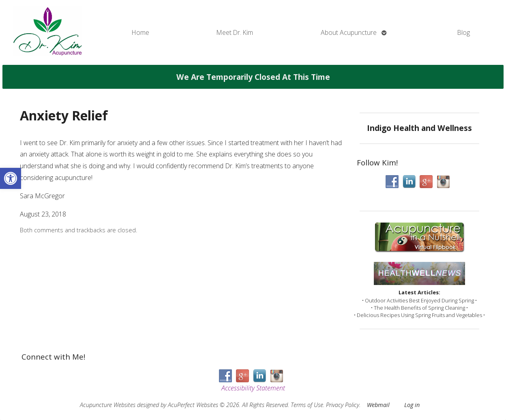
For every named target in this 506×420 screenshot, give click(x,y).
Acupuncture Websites (108, 405)
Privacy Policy (343, 405)
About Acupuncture (349, 32)
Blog (464, 32)
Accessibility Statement (253, 388)
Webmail (378, 405)
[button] (11, 178)
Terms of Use (307, 405)
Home (140, 32)
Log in (412, 405)
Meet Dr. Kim (235, 32)
